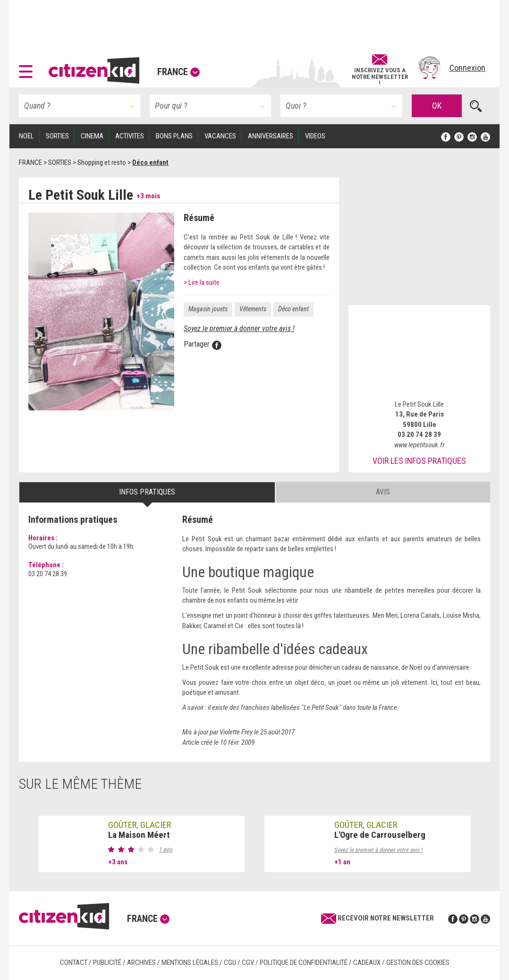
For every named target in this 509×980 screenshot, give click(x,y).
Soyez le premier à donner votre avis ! (239, 328)
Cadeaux (367, 963)
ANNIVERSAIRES (271, 136)
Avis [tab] (383, 492)
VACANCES (220, 136)
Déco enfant (293, 309)
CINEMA (92, 136)
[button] (28, 68)
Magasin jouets (208, 309)
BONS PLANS (174, 136)
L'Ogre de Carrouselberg (380, 835)
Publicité (107, 963)
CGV (248, 963)
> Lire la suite (202, 282)
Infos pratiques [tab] (147, 492)
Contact (74, 963)
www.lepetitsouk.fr (419, 445)
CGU (230, 963)
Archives (141, 963)
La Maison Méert (139, 835)
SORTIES (57, 136)
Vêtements (253, 309)
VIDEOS (315, 136)
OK (437, 106)
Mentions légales (190, 963)
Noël (26, 136)
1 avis (166, 849)
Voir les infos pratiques (419, 461)
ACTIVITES (130, 136)
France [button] (178, 72)
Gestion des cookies (418, 963)
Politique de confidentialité (304, 963)
